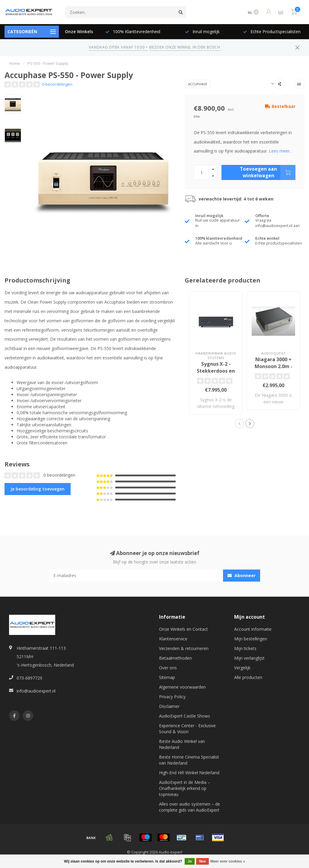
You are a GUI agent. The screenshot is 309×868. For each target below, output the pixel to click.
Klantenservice (173, 639)
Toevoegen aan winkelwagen (268, 172)
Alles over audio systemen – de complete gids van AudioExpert (190, 807)
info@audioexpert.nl (36, 691)
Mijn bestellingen (251, 639)
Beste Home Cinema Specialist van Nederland (189, 760)
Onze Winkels (79, 32)
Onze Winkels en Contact (183, 629)
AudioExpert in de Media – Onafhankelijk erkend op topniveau (185, 788)
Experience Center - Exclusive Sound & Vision (187, 729)
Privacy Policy (172, 697)
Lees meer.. (280, 151)
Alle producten (248, 677)
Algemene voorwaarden (182, 687)
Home (14, 63)
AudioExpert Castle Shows (185, 716)
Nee (202, 861)
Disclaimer (169, 706)
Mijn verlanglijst (249, 658)
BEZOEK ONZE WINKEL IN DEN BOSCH (185, 47)
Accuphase (198, 84)
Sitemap (167, 677)
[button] (239, 424)
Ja (190, 861)
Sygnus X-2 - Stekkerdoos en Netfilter (216, 371)
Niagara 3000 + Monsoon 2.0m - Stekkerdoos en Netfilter (273, 370)
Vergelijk (242, 668)
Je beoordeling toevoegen (38, 489)
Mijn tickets (245, 648)
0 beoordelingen (57, 84)
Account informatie (253, 629)
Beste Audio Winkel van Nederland (182, 744)
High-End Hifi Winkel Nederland (189, 773)
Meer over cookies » (228, 861)
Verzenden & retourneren (184, 648)
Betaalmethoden (175, 658)
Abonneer (242, 575)
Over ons (168, 668)
